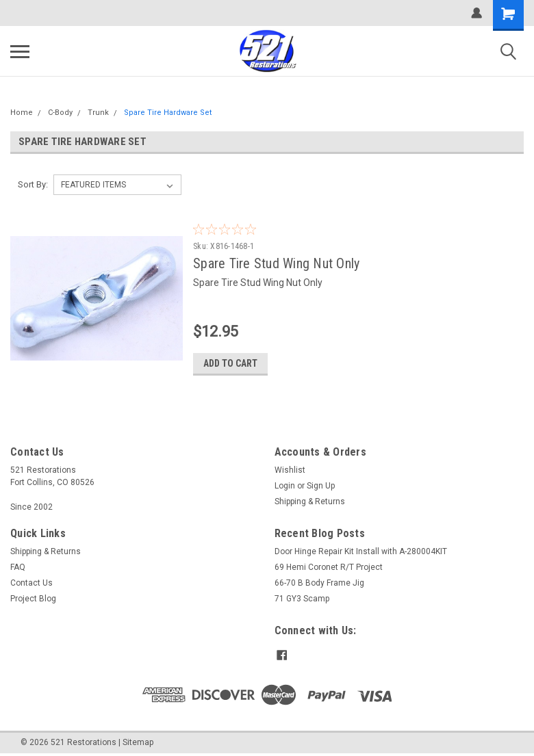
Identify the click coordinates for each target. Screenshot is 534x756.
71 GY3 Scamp (302, 599)
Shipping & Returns (310, 501)
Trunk (98, 113)
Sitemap (138, 742)
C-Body (60, 113)
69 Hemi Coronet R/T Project (329, 567)
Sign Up (321, 486)
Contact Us (31, 583)
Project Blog (33, 599)
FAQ (18, 567)
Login (285, 486)
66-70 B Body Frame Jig (319, 583)
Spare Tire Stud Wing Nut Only (278, 263)
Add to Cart (232, 363)
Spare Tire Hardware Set (168, 113)
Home (22, 113)
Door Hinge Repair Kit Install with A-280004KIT (361, 551)
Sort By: (33, 184)
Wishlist (290, 470)
